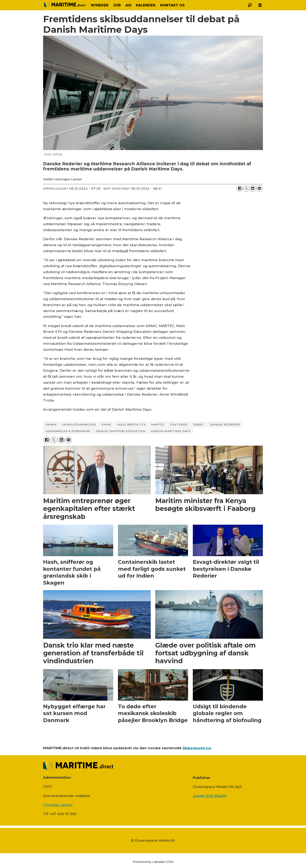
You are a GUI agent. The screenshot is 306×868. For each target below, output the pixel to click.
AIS (128, 5)
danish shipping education (121, 431)
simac (107, 424)
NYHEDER (100, 5)
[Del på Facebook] (240, 189)
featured (179, 424)
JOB (117, 5)
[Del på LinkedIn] (253, 189)
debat (199, 424)
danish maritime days (171, 431)
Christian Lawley (58, 805)
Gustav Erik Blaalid (210, 796)
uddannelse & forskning (68, 431)
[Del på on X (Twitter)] (246, 189)
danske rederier (225, 424)
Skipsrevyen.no (197, 748)
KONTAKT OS (172, 5)
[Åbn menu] (260, 5)
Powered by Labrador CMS (153, 862)
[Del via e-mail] (259, 189)
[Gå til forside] (65, 5)
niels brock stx (131, 424)
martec (158, 424)
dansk (51, 424)
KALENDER (146, 5)
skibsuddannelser (79, 424)
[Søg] (250, 5)
